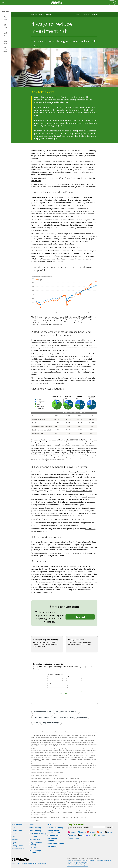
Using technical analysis (51, 723)
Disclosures (85, 862)
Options (15, 840)
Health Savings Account (35, 852)
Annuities (33, 837)
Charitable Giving (54, 836)
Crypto (14, 843)
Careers (14, 863)
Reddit (101, 832)
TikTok (82, 835)
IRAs (49, 824)
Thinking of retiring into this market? (72, 519)
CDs (13, 837)
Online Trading (35, 827)
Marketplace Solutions (52, 840)
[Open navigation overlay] (3, 3)
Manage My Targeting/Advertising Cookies (82, 864)
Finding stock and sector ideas (66, 712)
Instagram (73, 832)
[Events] (5, 42)
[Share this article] (87, 15)
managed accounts (78, 472)
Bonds (14, 834)
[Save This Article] (79, 15)
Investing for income (41, 717)
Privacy (79, 860)
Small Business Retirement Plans (54, 832)
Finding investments (76, 639)
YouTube (92, 832)
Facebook (73, 835)
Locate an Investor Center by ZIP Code (79, 828)
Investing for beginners (42, 712)
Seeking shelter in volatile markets (79, 491)
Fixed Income (17, 831)
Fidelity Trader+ (17, 846)
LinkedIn (83, 832)
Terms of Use (71, 860)
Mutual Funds (17, 824)
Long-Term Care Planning (36, 844)
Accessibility (99, 860)
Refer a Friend (74, 838)
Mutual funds (82, 717)
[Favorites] (5, 26)
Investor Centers (18, 849)
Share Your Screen (74, 862)
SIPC (61, 817)
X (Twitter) (110, 832)
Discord (90, 835)
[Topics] (5, 34)
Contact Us (108, 860)
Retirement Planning (55, 827)
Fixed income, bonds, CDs (63, 717)
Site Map (91, 860)
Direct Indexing (35, 831)
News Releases (22, 863)
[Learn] (5, 18)
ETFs (13, 827)
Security (85, 860)
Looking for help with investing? (46, 639)
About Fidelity (33, 863)
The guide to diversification (69, 247)
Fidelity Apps (101, 835)
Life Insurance (35, 840)
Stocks (35, 723)
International (42, 863)
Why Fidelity (52, 847)
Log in (112, 3)
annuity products (89, 497)
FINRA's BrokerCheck (56, 844)
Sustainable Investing (37, 834)
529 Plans (33, 848)
